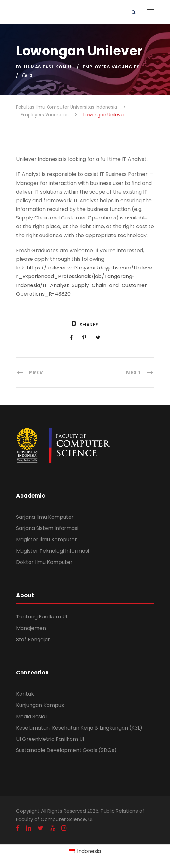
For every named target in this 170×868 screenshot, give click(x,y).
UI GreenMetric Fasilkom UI (50, 739)
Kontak (25, 694)
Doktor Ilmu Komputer (44, 562)
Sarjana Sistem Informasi (47, 528)
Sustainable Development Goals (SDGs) (66, 750)
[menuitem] (85, 852)
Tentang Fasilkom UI (42, 617)
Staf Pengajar (33, 639)
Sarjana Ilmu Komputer (45, 517)
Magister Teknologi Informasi (52, 551)
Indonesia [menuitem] (89, 851)
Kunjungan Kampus (40, 705)
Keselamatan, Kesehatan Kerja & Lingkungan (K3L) (79, 728)
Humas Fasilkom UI (48, 67)
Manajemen (31, 628)
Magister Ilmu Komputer (47, 539)
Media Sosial (31, 717)
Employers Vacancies (111, 67)
